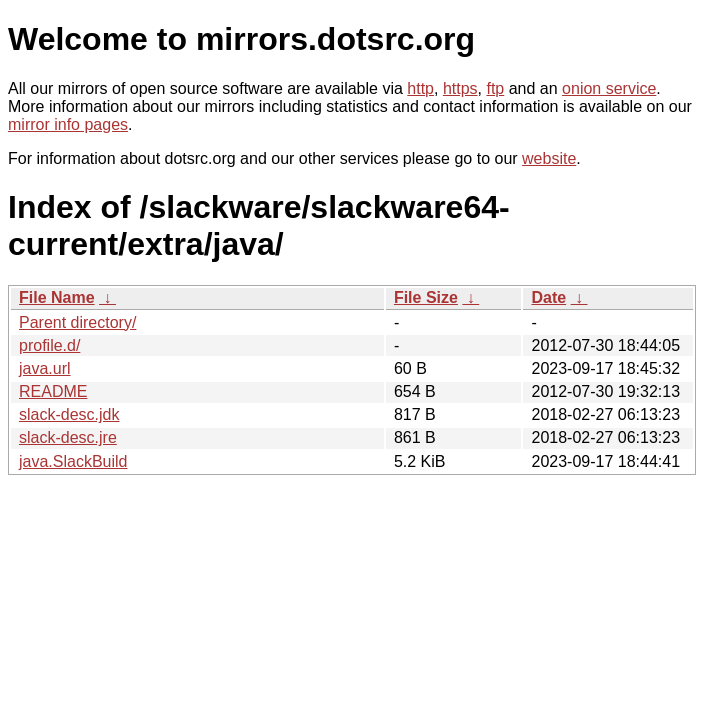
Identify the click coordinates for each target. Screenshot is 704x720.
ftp (495, 88)
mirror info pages (68, 124)
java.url (45, 368)
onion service (609, 88)
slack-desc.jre (68, 437)
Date (548, 297)
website (549, 158)
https (460, 88)
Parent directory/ (77, 322)
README (53, 391)
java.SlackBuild (73, 461)
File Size (426, 297)
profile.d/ (49, 345)
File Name (57, 297)
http (420, 88)
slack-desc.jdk (69, 414)
